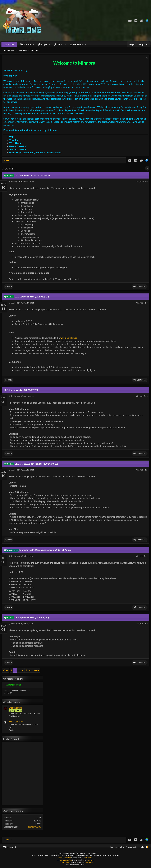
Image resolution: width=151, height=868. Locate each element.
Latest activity (23, 53)
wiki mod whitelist (70, 342)
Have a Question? (19, 150)
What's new (9, 53)
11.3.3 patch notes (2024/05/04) (27, 621)
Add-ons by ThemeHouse (76, 865)
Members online (16, 682)
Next (36, 674)
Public (12, 734)
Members (78, 46)
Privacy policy (132, 847)
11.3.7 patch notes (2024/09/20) (21, 394)
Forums (27, 46)
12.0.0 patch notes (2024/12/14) (27, 300)
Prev (7, 674)
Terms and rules (117, 847)
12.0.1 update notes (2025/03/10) (28, 179)
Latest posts (14, 706)
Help (142, 847)
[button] (33, 46)
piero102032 (35, 830)
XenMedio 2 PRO (64, 858)
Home (11, 46)
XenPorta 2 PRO (64, 862)
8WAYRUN (89, 858)
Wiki (12, 141)
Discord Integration (64, 860)
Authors (34, 53)
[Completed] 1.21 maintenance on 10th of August (39, 553)
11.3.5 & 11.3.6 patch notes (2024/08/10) (31, 467)
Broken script (16, 711)
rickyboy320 (16, 185)
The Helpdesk (15, 720)
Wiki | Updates (16, 725)
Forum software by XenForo (76, 853)
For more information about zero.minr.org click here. (31, 134)
